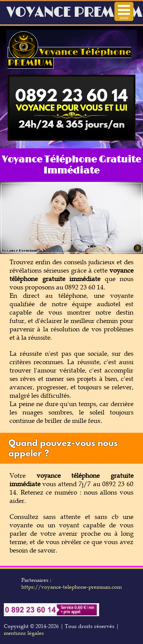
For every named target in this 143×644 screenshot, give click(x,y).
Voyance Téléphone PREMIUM (69, 58)
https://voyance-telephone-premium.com (71, 587)
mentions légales (24, 633)
